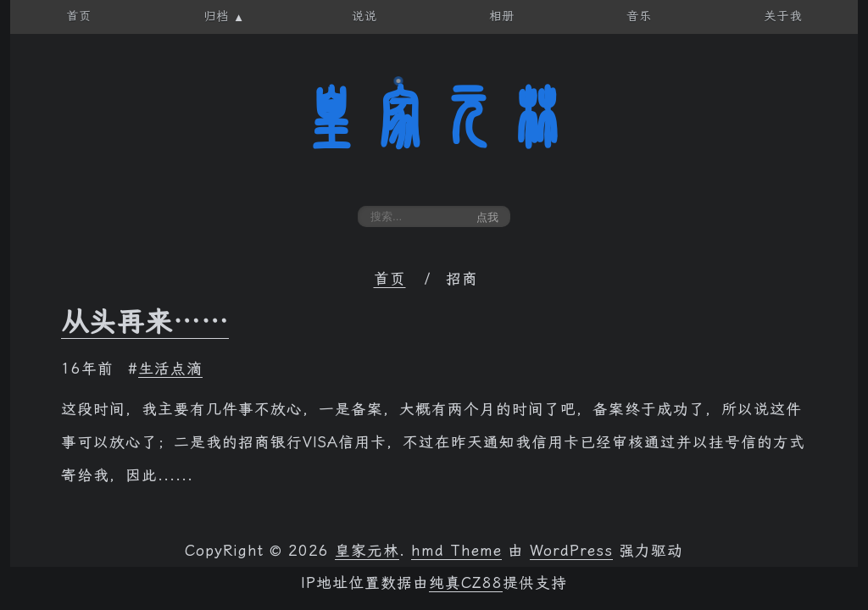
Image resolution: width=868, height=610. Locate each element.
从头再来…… (145, 322)
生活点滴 (170, 369)
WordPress (571, 551)
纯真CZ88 (466, 583)
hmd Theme (456, 551)
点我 (487, 217)
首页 (390, 279)
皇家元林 (434, 118)
